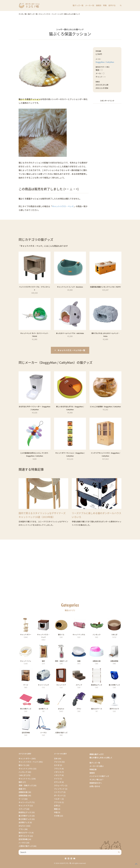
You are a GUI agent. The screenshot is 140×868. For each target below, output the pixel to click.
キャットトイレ (25, 779)
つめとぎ (22, 775)
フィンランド (59, 789)
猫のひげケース (25, 833)
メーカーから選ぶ (97, 766)
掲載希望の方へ (96, 783)
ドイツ (57, 779)
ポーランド (58, 795)
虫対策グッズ (24, 822)
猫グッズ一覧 (78, 5)
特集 (105, 5)
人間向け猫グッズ (26, 846)
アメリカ (58, 762)
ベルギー (58, 799)
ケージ (21, 799)
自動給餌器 (23, 795)
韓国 (56, 809)
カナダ (57, 765)
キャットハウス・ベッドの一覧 (71, 350)
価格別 (99, 5)
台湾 (56, 806)
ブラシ (21, 829)
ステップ (22, 809)
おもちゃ (22, 826)
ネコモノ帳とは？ (97, 779)
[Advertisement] (107, 138)
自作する (112, 5)
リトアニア (58, 792)
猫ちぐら (22, 765)
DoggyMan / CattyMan (105, 62)
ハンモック (23, 772)
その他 (57, 816)
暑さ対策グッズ (25, 816)
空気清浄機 (23, 839)
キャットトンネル (26, 769)
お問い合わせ (95, 786)
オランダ (58, 782)
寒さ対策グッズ (25, 819)
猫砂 (20, 782)
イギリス (58, 772)
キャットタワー (25, 758)
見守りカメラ (24, 836)
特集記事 (93, 769)
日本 (56, 758)
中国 (56, 812)
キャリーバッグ (25, 802)
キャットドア (24, 806)
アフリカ (58, 802)
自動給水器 (23, 792)
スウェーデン (59, 785)
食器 (20, 789)
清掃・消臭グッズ (26, 785)
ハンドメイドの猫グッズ (99, 776)
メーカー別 (90, 5)
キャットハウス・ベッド (63, 206)
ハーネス (22, 843)
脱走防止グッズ (25, 812)
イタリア (58, 775)
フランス (58, 769)
